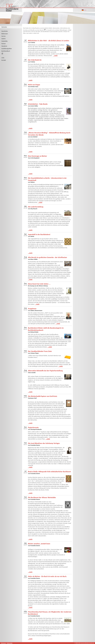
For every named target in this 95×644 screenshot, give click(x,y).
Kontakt (4, 60)
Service (4, 36)
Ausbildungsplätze (7, 49)
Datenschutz (10, 643)
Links (3, 58)
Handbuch (6, 51)
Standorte (4, 46)
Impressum (3, 643)
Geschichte (5, 31)
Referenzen (5, 34)
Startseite (4, 27)
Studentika (5, 41)
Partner (4, 44)
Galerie (4, 39)
